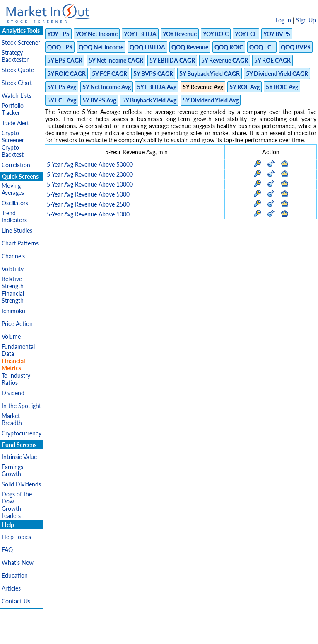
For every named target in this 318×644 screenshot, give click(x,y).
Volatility (13, 269)
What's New (18, 563)
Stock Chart (17, 83)
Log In (283, 20)
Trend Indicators (14, 216)
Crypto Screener (13, 136)
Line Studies (17, 230)
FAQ (7, 550)
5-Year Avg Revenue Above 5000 (88, 194)
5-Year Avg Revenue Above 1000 (88, 214)
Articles (11, 588)
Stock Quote (18, 70)
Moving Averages (13, 189)
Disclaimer (64, 633)
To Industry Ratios (16, 379)
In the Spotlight (21, 406)
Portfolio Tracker (13, 109)
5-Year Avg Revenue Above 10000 (90, 184)
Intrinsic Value (19, 457)
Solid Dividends (21, 484)
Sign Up (306, 20)
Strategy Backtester (15, 56)
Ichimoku (13, 311)
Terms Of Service (145, 633)
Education (15, 575)
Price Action (17, 324)
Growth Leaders (11, 512)
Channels (13, 256)
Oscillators (15, 203)
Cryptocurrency (22, 433)
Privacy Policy (100, 633)
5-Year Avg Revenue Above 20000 (90, 174)
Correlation (16, 165)
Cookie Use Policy (194, 633)
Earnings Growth (12, 470)
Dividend (13, 393)
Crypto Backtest (13, 151)
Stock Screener (21, 43)
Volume (11, 337)
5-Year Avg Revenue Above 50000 (90, 164)
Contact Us (16, 601)
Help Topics (16, 537)
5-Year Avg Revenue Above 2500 (88, 204)
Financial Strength (13, 297)
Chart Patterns (20, 243)
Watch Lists (17, 96)
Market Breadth (12, 419)
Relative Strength (13, 282)
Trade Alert (15, 123)
